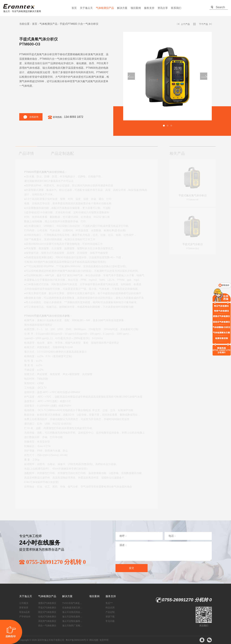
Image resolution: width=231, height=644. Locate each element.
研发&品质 (24, 612)
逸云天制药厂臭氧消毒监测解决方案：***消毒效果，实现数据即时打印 (73, 626)
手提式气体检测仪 (47, 608)
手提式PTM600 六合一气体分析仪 (79, 24)
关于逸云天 (86, 8)
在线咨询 (31, 117)
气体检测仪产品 (105, 8)
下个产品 (203, 24)
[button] (164, 126)
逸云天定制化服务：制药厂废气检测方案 (73, 621)
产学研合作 (25, 617)
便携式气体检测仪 (47, 603)
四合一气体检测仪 (47, 626)
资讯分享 (163, 8)
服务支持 (149, 8)
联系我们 (176, 8)
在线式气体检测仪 (47, 617)
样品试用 (110, 608)
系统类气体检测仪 (47, 621)
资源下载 (110, 617)
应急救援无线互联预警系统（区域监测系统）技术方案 (73, 608)
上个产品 (185, 24)
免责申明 (104, 640)
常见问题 (110, 621)
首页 (74, 8)
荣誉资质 (24, 608)
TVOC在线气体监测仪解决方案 (73, 603)
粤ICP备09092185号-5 (77, 640)
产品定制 (110, 612)
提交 (132, 568)
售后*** (109, 603)
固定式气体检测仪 (47, 612)
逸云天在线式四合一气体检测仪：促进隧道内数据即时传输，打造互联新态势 (73, 612)
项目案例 (136, 8)
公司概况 (24, 603)
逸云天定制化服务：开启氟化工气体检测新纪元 (73, 617)
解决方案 (122, 8)
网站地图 (94, 640)
